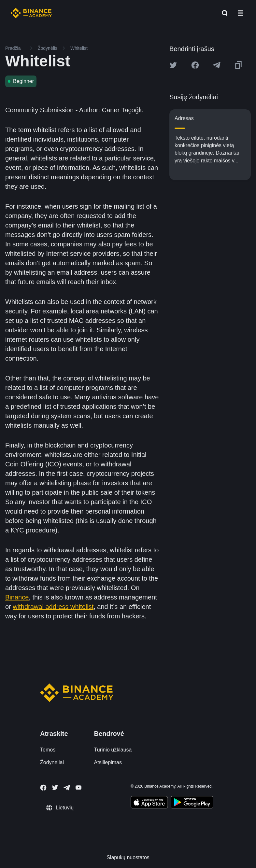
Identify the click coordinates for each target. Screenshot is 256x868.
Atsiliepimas (108, 762)
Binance (17, 597)
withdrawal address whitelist (53, 607)
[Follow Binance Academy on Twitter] (55, 788)
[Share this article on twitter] (173, 65)
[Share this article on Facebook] (195, 65)
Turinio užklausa (113, 750)
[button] (240, 13)
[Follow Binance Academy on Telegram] (67, 788)
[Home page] (31, 13)
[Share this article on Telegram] (217, 65)
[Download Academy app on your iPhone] (149, 803)
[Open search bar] (223, 13)
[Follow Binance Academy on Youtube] (78, 787)
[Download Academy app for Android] (192, 803)
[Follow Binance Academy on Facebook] (43, 788)
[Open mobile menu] (240, 13)
